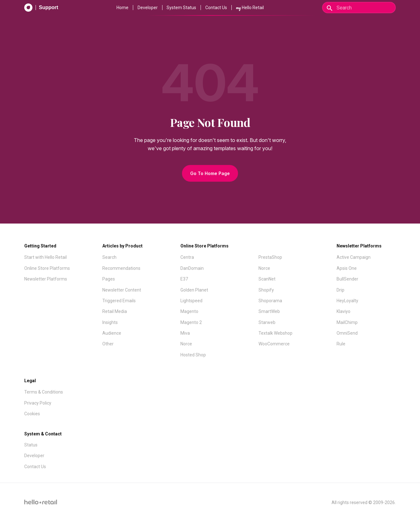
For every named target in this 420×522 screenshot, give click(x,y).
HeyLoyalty (347, 301)
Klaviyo (343, 311)
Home (122, 8)
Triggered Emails (119, 301)
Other (108, 344)
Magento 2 (191, 322)
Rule (341, 344)
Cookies (32, 414)
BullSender (347, 279)
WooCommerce (274, 344)
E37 (184, 279)
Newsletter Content (122, 290)
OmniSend (347, 333)
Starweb (267, 322)
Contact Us (216, 8)
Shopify (266, 290)
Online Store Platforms (47, 268)
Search (109, 257)
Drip (341, 290)
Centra (187, 257)
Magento (189, 311)
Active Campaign (354, 257)
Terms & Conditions (44, 392)
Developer (148, 8)
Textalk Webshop (275, 333)
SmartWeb (269, 311)
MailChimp (347, 322)
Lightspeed (191, 301)
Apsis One (347, 268)
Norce (186, 344)
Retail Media (115, 311)
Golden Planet (194, 290)
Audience (112, 333)
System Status (181, 8)
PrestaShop (270, 257)
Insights (110, 322)
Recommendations (121, 268)
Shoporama (270, 301)
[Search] (359, 8)
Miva (185, 333)
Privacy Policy (38, 403)
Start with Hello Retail (45, 257)
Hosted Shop (193, 355)
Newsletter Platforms (46, 279)
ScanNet (267, 279)
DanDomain (192, 268)
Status (31, 445)
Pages (109, 279)
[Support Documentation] (41, 8)
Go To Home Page (210, 173)
